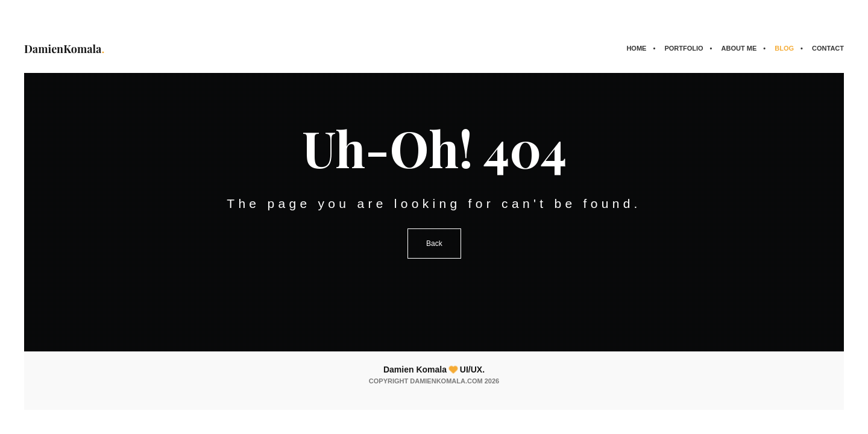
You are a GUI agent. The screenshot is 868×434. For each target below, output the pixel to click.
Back (434, 244)
